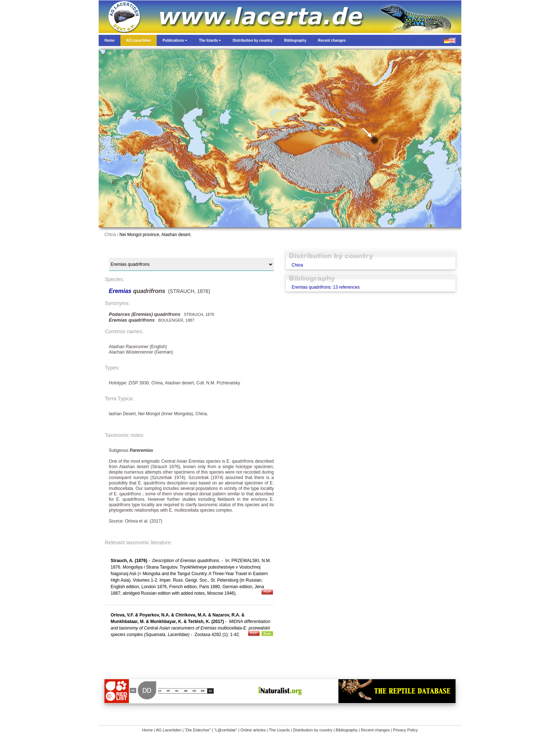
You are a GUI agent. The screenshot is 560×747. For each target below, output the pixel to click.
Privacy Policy (405, 730)
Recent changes (375, 730)
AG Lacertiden (169, 730)
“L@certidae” (226, 730)
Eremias (121, 291)
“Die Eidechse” (198, 730)
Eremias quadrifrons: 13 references (326, 287)
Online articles (253, 730)
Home (147, 730)
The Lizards (279, 730)
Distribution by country (313, 730)
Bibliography (347, 730)
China (297, 265)
